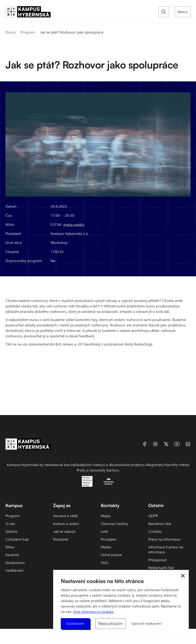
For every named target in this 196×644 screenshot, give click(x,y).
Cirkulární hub (17, 539)
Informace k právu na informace (166, 550)
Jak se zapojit (64, 531)
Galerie (11, 531)
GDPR (153, 516)
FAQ (104, 563)
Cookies (155, 531)
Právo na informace (164, 539)
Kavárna (12, 555)
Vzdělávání (14, 570)
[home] (82, 12)
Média (106, 547)
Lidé (104, 531)
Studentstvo (15, 563)
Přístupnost (157, 560)
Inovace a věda (66, 516)
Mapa (106, 516)
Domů (11, 32)
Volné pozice (111, 555)
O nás (10, 524)
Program (28, 32)
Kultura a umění (66, 524)
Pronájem (109, 539)
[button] (183, 12)
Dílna (10, 547)
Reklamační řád (161, 568)
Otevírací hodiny (115, 524)
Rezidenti (61, 539)
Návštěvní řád (160, 524)
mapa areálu (74, 225)
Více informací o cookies (93, 612)
